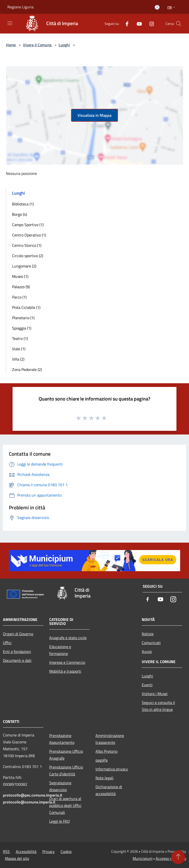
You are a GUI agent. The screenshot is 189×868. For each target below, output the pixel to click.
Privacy (48, 851)
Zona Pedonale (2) (27, 369)
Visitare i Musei (155, 694)
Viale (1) (19, 349)
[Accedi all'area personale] (157, 7)
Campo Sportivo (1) (28, 225)
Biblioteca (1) (23, 204)
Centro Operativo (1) (29, 235)
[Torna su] (178, 857)
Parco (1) (19, 297)
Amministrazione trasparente (110, 739)
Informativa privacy (112, 769)
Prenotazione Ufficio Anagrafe (66, 755)
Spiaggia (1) (22, 328)
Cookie (66, 851)
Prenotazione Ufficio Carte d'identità (66, 770)
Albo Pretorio (106, 751)
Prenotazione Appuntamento (62, 739)
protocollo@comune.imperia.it (29, 802)
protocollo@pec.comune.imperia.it (33, 795)
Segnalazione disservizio (60, 786)
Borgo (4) (20, 214)
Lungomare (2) (24, 266)
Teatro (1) (20, 338)
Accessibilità (26, 851)
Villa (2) (18, 359)
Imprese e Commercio (67, 662)
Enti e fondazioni (17, 651)
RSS (6, 851)
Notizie (148, 634)
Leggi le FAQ (60, 821)
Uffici (7, 643)
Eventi (147, 685)
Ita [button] (172, 7)
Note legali (104, 778)
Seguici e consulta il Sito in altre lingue (158, 706)
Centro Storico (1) (27, 245)
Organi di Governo (18, 634)
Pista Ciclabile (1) (26, 307)
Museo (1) (20, 276)
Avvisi (147, 651)
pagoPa (102, 760)
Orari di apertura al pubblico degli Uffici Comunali (65, 805)
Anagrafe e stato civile (68, 638)
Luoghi (64, 45)
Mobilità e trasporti (65, 671)
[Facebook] (125, 24)
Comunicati (151, 643)
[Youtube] (137, 24)
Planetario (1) (23, 318)
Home (11, 45)
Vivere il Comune (38, 45)
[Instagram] (150, 24)
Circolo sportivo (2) (28, 256)
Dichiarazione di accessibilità (109, 790)
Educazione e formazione (60, 650)
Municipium (142, 858)
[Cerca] (179, 24)
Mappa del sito (17, 858)
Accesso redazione (171, 858)
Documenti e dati (17, 660)
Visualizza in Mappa (94, 115)
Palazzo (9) (21, 287)
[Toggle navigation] (10, 23)
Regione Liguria (20, 7)
